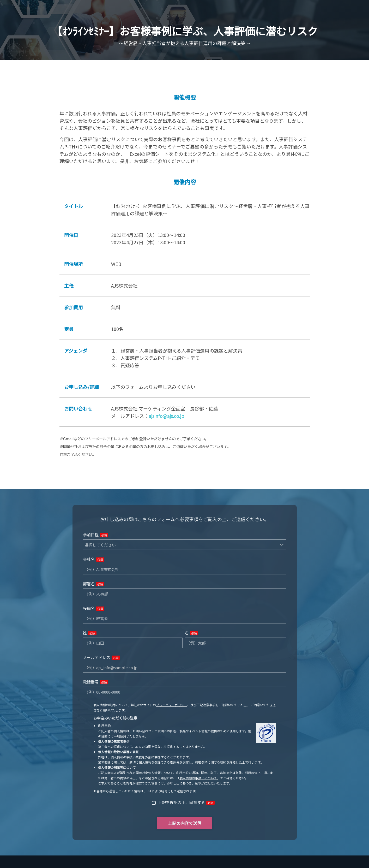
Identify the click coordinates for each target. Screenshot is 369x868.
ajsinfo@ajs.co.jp (167, 416)
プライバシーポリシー (172, 705)
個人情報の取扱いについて (198, 778)
